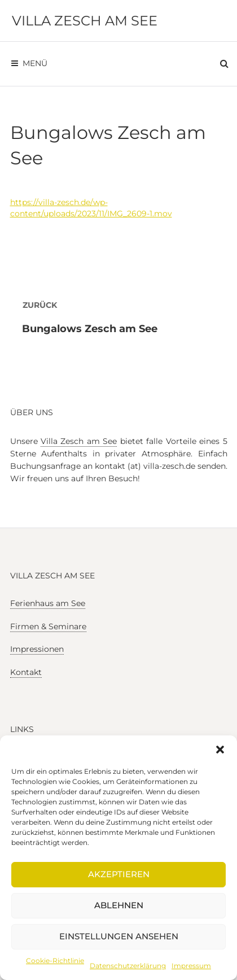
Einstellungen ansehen (119, 936)
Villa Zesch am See (85, 21)
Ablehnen (119, 905)
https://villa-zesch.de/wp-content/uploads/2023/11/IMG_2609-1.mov (91, 208)
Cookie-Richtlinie (55, 961)
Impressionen (37, 649)
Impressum (191, 966)
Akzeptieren (119, 874)
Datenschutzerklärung (128, 966)
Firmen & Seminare (48, 626)
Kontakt (26, 672)
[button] (220, 750)
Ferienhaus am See (48, 603)
